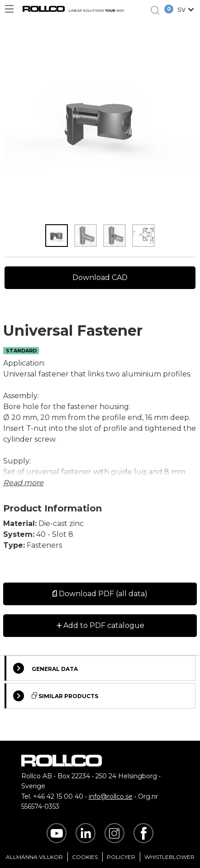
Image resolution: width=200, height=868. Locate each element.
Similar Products (56, 696)
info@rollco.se (111, 796)
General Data (45, 668)
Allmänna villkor (34, 857)
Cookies (85, 857)
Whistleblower (169, 857)
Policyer (121, 857)
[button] (187, 10)
